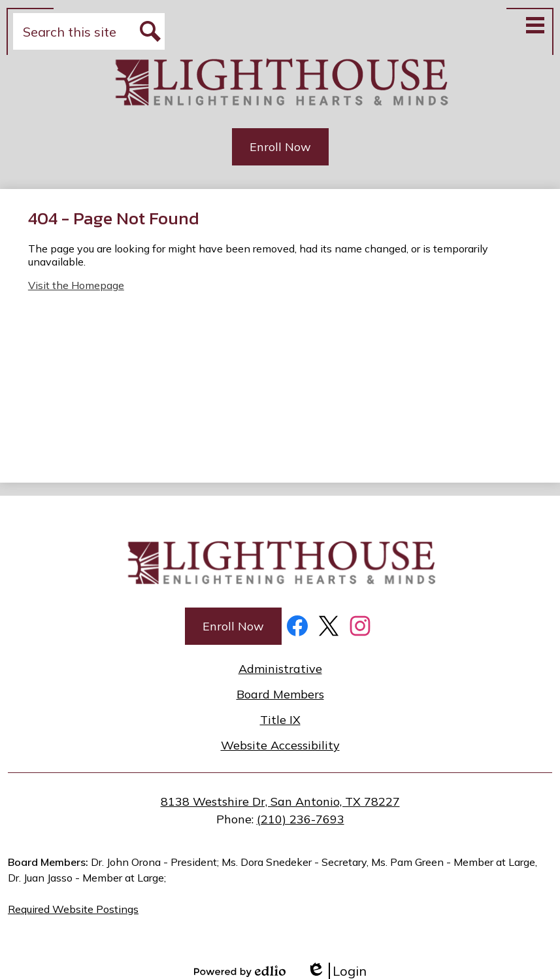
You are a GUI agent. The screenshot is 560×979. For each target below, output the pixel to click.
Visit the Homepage (76, 285)
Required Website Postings (73, 909)
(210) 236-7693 (301, 819)
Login (337, 971)
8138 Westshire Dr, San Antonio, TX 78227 (280, 801)
